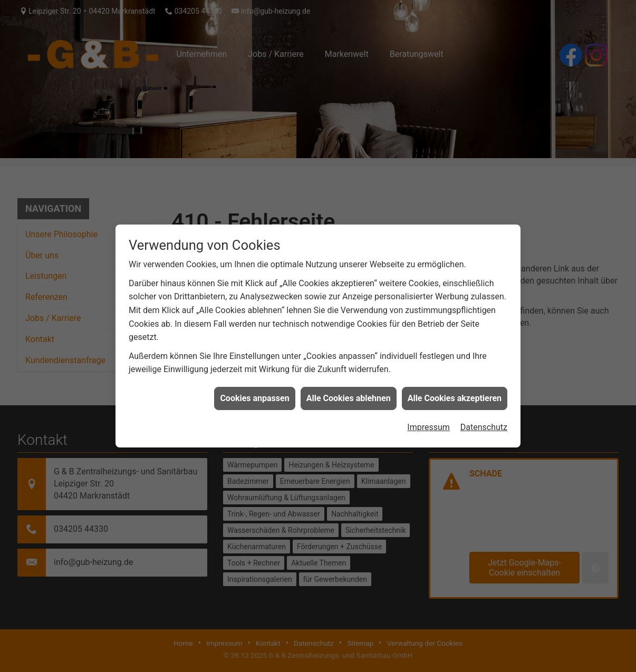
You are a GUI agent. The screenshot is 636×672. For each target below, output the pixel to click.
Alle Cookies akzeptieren (455, 395)
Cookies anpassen (254, 395)
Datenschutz (484, 423)
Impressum (428, 423)
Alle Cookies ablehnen (349, 395)
